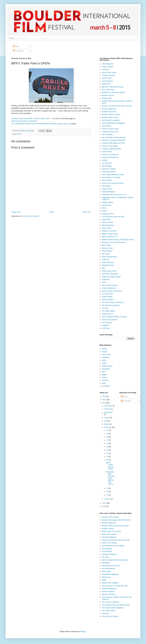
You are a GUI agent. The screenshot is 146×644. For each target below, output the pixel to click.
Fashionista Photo (109, 172)
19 (107, 434)
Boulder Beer (107, 98)
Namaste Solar (107, 248)
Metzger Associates (109, 231)
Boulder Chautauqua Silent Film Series (116, 520)
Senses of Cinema (109, 594)
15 (107, 447)
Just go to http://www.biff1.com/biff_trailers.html (31, 118)
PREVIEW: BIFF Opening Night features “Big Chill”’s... (110, 478)
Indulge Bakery (107, 202)
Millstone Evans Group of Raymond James (118, 240)
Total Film (105, 614)
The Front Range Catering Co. (113, 302)
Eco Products (107, 163)
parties (104, 375)
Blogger (83, 632)
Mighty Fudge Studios (110, 234)
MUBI (104, 580)
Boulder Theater (108, 529)
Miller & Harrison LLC (110, 237)
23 (107, 430)
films (19, 134)
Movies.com (106, 577)
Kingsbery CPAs (108, 214)
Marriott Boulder (108, 225)
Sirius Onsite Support (110, 285)
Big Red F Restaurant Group (112, 87)
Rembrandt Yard (108, 265)
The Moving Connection (111, 305)
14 (107, 450)
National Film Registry (110, 583)
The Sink (105, 308)
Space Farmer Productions (112, 291)
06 (107, 488)
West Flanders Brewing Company (114, 317)
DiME (104, 360)
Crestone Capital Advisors (111, 149)
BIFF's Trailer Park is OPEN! (109, 466)
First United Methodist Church (113, 175)
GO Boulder (106, 186)
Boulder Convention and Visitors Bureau (117, 106)
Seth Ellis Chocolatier (110, 274)
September (108, 412)
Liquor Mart (106, 220)
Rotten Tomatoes (108, 592)
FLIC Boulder (107, 551)
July (106, 421)
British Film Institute (109, 534)
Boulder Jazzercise (109, 112)
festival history (107, 366)
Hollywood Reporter (109, 554)
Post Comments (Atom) (30, 216)
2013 (104, 400)
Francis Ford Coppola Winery (113, 183)
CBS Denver (106, 126)
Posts (16, 46)
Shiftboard (106, 280)
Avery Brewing (107, 81)
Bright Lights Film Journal (111, 531)
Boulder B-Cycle (108, 95)
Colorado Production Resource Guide (116, 540)
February (108, 427)
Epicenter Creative (109, 169)
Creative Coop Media (110, 146)
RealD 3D (105, 260)
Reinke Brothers (108, 262)
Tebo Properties (108, 300)
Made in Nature (108, 222)
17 (107, 440)
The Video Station (108, 311)
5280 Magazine (108, 64)
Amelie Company (108, 75)
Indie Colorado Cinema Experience (115, 560)
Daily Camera (107, 152)
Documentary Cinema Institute (113, 546)
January (108, 499)
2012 (104, 403)
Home (12, 38)
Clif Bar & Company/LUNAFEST (114, 140)
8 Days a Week (107, 67)
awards (105, 352)
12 (107, 453)
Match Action (107, 228)
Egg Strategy (107, 166)
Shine (104, 282)
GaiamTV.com (107, 189)
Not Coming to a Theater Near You (115, 586)
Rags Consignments (109, 257)
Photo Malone (107, 251)
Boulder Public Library (110, 117)
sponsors (105, 380)
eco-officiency (107, 322)
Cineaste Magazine (109, 537)
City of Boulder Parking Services (114, 137)
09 (107, 460)
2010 (104, 506)
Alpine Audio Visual (109, 73)
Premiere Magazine (109, 589)
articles (104, 349)
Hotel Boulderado (108, 192)
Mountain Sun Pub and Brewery (114, 242)
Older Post (87, 212)
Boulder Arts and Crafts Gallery (113, 92)
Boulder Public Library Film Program (115, 526)
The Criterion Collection (111, 602)
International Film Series (111, 566)
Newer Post (16, 212)
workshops (106, 386)
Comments (18, 51)
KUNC (104, 211)
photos (104, 377)
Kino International (108, 569)
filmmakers (106, 369)
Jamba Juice (106, 205)
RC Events (106, 254)
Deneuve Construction (110, 155)
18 (107, 437)
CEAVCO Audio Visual (110, 129)
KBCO (104, 208)
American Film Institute (110, 517)
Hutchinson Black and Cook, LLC (114, 195)
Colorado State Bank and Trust (113, 143)
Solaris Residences (109, 288)
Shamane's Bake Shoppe (111, 277)
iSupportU (105, 325)
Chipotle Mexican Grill (110, 132)
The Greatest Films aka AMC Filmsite (116, 605)
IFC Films (105, 557)
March (107, 424)
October (108, 409)
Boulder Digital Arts (109, 109)
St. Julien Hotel (107, 294)
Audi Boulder (107, 78)
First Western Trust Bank (111, 177)
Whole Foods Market (110, 320)
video (104, 383)
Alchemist (105, 70)
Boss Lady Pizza (108, 90)
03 (107, 492)
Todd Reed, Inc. (108, 314)
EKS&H (105, 160)
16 (107, 443)
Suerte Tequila (107, 297)
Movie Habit (106, 245)
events (104, 363)
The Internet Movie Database (113, 608)
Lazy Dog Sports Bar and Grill (113, 217)
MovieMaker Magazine (110, 574)
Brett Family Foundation (111, 120)
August (107, 418)
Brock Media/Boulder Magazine (114, 123)
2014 (104, 396)
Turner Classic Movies (110, 616)
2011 (104, 503)
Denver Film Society (109, 543)
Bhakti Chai (106, 84)
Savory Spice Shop (109, 271)
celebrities (106, 357)
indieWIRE (106, 563)
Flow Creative (107, 180)
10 (107, 457)
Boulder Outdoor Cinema (111, 114)
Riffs (103, 268)
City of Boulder (107, 135)
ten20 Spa (106, 328)
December (108, 406)
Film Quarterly (107, 549)
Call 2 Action (106, 355)
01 (107, 495)
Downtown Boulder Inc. (110, 157)
